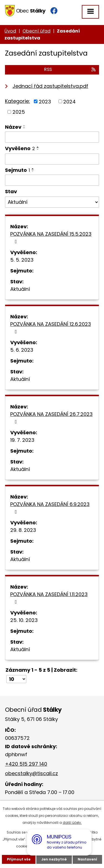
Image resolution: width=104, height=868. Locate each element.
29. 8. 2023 (23, 530)
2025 (19, 112)
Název (13, 127)
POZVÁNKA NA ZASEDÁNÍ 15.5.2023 (51, 237)
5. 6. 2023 (22, 350)
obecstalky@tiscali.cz (31, 773)
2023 (45, 101)
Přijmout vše (19, 859)
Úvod (10, 31)
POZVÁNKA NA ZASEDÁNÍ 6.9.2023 (50, 508)
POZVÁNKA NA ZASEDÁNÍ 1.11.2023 (49, 598)
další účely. (72, 823)
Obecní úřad (36, 31)
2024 (69, 101)
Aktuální (20, 289)
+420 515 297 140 (26, 764)
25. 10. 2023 (24, 620)
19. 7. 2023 (22, 440)
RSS (70, 69)
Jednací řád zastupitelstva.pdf (50, 86)
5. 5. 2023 (22, 260)
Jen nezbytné (54, 859)
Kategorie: (17, 101)
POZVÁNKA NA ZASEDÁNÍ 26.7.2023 (51, 417)
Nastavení (87, 859)
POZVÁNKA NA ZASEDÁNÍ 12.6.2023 (51, 327)
